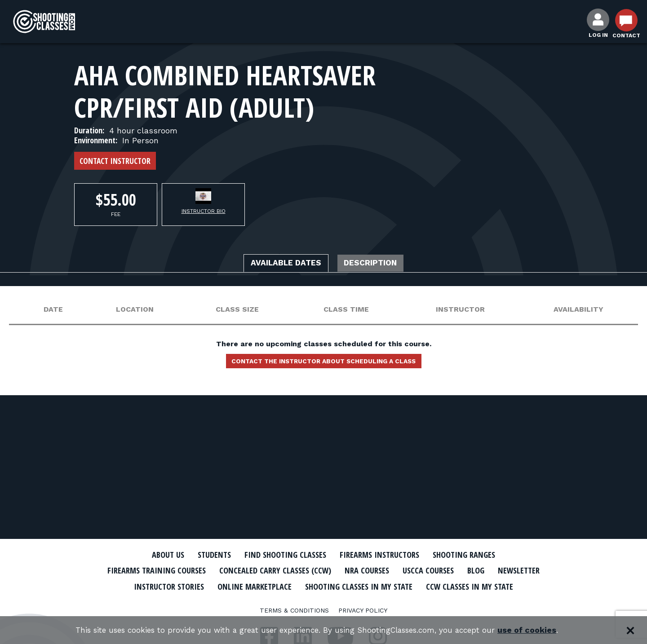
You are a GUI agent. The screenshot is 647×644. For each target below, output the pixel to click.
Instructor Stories (239, 586)
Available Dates (280, 264)
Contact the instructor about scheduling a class (323, 364)
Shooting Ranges (479, 555)
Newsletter (162, 586)
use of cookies (539, 630)
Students (202, 555)
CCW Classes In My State (324, 601)
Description (378, 264)
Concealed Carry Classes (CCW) (302, 570)
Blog (521, 570)
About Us (151, 555)
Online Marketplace (334, 586)
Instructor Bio (204, 211)
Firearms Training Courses (171, 570)
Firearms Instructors (385, 555)
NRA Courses (403, 570)
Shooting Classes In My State (449, 586)
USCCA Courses (469, 570)
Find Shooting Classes (281, 555)
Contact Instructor (115, 161)
